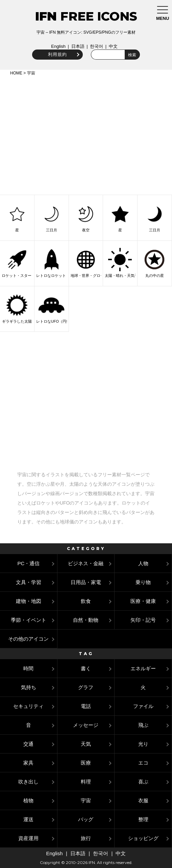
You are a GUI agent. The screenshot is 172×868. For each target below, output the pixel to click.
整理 (143, 819)
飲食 (86, 601)
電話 (86, 706)
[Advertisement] (86, 134)
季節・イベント (29, 620)
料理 (86, 782)
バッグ (86, 819)
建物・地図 (29, 601)
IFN (46, 16)
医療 (86, 763)
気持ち (29, 687)
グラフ (86, 687)
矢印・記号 (143, 620)
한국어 (96, 46)
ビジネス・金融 (86, 563)
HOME (16, 73)
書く (86, 668)
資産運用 (28, 838)
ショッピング (143, 838)
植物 (28, 800)
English (58, 46)
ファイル (143, 706)
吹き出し (28, 782)
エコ (143, 763)
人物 (143, 563)
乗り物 (143, 582)
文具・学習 (29, 582)
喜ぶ (143, 782)
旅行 (86, 838)
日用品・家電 (86, 582)
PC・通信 (28, 563)
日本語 (78, 46)
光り (143, 744)
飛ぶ (143, 725)
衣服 (143, 800)
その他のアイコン (28, 639)
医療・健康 (143, 601)
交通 (28, 744)
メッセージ (86, 725)
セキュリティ (28, 706)
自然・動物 (86, 620)
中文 (113, 46)
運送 (28, 819)
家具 (28, 763)
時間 (28, 668)
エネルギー (143, 668)
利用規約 (57, 54)
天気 (86, 744)
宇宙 (86, 800)
